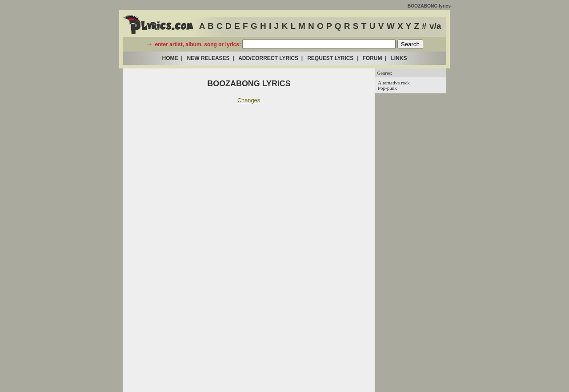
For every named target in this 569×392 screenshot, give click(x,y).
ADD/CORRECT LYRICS (268, 58)
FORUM (372, 58)
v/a (435, 26)
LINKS (399, 58)
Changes (249, 100)
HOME (170, 58)
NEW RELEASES (208, 58)
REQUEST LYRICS (330, 58)
